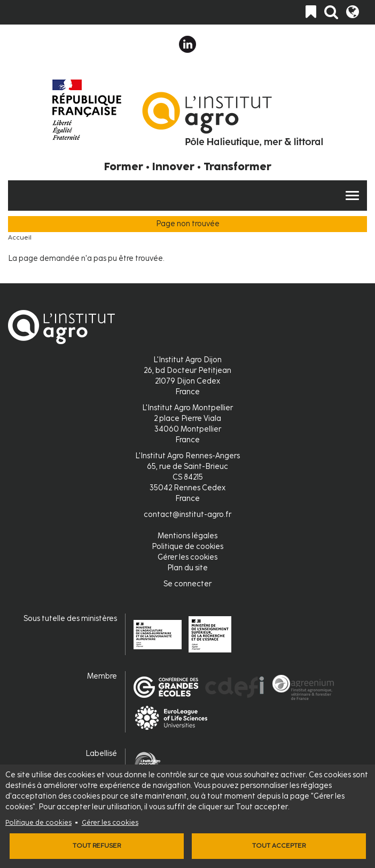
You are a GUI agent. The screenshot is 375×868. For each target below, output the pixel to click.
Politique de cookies (38, 822)
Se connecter (187, 584)
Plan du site (187, 568)
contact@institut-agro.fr (187, 515)
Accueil (20, 237)
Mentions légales (187, 536)
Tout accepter (279, 846)
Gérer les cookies (110, 822)
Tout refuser (97, 846)
